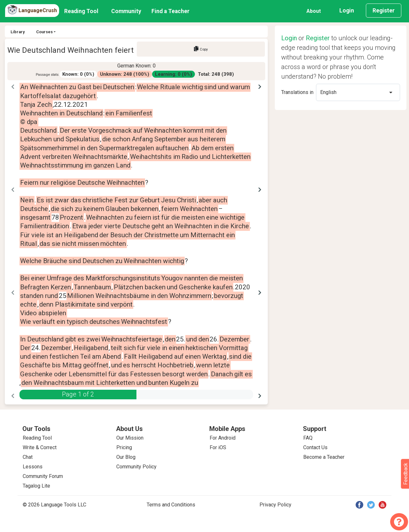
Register (384, 11)
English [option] (328, 92)
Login (347, 11)
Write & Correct (40, 447)
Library (18, 32)
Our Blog (126, 457)
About (314, 11)
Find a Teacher (170, 11)
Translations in (297, 92)
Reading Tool (81, 11)
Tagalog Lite (36, 486)
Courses (44, 32)
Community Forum (43, 476)
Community (126, 11)
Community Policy (136, 467)
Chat (28, 457)
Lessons (33, 467)
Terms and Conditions (171, 505)
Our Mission (130, 438)
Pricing (124, 447)
